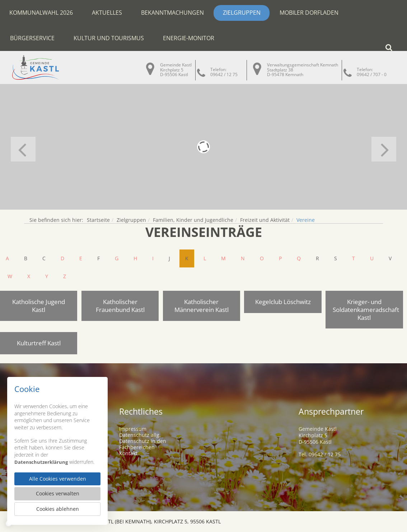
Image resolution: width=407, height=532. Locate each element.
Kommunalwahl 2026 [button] (41, 13)
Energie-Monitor (189, 38)
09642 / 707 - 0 (372, 74)
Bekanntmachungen (172, 13)
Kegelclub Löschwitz (283, 302)
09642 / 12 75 (224, 74)
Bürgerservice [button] (32, 38)
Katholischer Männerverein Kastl (202, 306)
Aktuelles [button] (107, 13)
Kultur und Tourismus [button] (109, 38)
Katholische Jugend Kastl (39, 306)
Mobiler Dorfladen (309, 13)
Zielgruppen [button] (242, 13)
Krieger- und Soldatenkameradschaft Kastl (366, 309)
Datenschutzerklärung (42, 460)
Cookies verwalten (58, 493)
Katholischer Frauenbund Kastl (120, 306)
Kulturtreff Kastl (39, 343)
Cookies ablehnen (57, 509)
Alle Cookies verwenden (57, 477)
